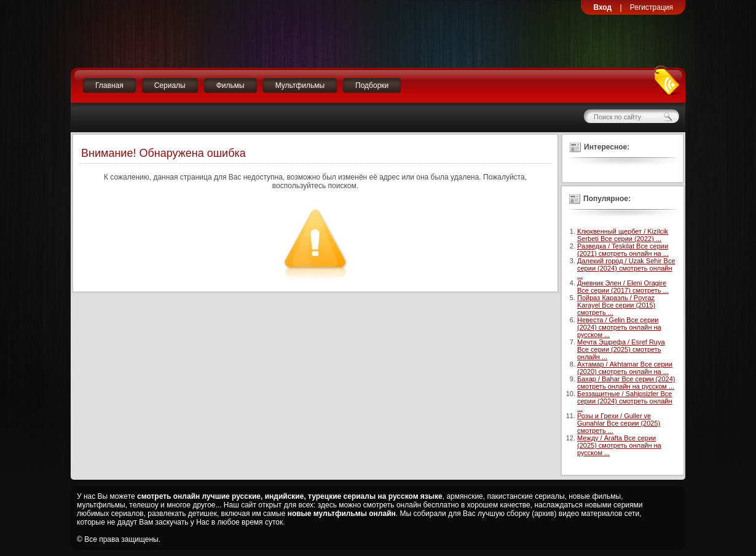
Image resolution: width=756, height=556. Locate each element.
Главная (109, 85)
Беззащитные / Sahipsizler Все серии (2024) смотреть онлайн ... (625, 401)
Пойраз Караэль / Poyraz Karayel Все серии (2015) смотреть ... (616, 305)
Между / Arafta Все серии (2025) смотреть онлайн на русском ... (619, 445)
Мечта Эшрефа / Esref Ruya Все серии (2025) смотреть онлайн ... (621, 349)
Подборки (372, 85)
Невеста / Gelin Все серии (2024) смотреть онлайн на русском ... (619, 327)
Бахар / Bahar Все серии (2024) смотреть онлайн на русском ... (626, 383)
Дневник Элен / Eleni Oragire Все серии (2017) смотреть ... (623, 287)
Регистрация (652, 7)
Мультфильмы (300, 85)
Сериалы (170, 85)
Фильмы (230, 85)
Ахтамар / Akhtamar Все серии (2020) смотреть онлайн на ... (625, 368)
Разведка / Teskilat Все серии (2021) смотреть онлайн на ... (623, 250)
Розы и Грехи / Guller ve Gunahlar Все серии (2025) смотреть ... (619, 423)
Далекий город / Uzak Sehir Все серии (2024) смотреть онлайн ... (626, 268)
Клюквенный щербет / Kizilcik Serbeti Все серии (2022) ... (623, 235)
